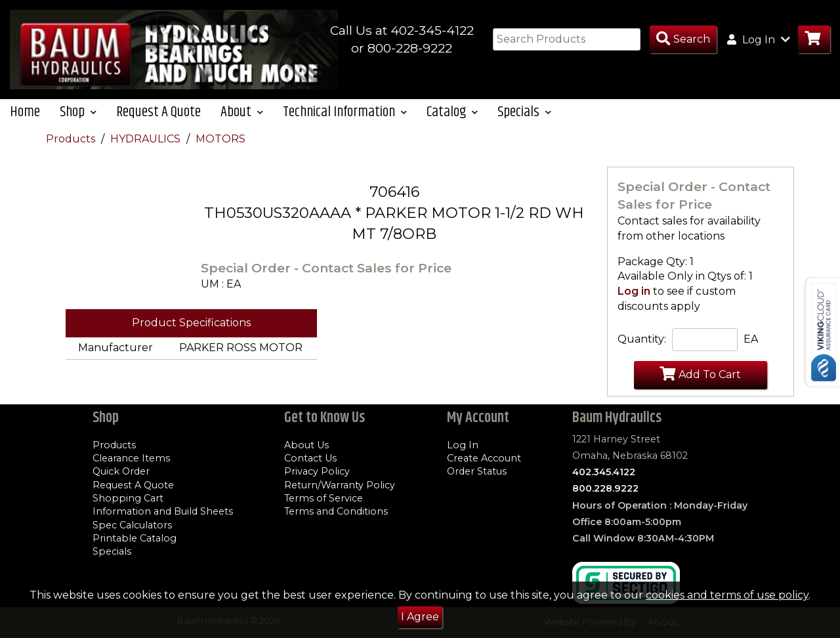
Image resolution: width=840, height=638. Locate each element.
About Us (306, 445)
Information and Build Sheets (163, 511)
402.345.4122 (604, 472)
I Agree (420, 617)
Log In (463, 445)
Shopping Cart (128, 498)
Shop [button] (78, 112)
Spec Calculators (132, 525)
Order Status (477, 471)
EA (751, 339)
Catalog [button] (452, 112)
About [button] (242, 112)
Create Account (484, 458)
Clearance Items (131, 458)
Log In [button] (759, 39)
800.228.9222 (605, 488)
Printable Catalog (135, 538)
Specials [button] (524, 112)
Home (25, 112)
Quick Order (121, 471)
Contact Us (310, 458)
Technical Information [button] (345, 112)
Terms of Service (324, 498)
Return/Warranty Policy (340, 485)
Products (72, 139)
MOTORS (220, 139)
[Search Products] (683, 40)
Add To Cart (700, 373)
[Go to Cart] (814, 40)
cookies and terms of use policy (727, 595)
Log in (634, 291)
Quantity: (642, 339)
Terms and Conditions (336, 511)
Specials (112, 551)
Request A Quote (158, 112)
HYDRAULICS (147, 139)
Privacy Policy (317, 471)
